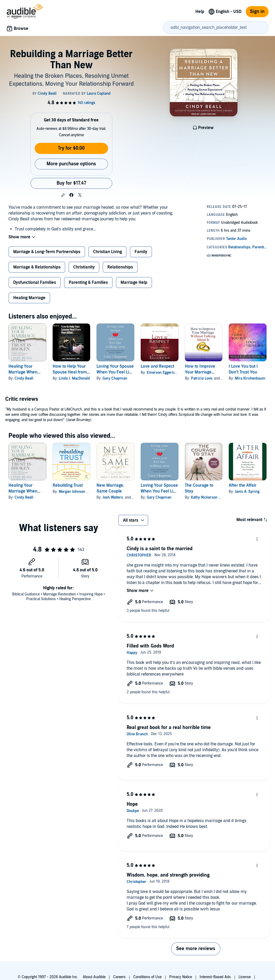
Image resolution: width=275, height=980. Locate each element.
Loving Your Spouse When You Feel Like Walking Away (115, 372)
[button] (63, 195)
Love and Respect (157, 366)
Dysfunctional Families (35, 282)
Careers (119, 977)
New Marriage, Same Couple (110, 488)
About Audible (94, 977)
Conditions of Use (147, 977)
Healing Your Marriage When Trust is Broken (23, 372)
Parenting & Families (88, 282)
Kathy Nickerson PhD (208, 497)
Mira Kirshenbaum (250, 378)
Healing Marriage (29, 298)
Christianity (84, 267)
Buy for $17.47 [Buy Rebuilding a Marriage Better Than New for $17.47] (71, 183)
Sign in (257, 12)
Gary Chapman (115, 378)
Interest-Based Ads (215, 977)
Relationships (120, 267)
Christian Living (107, 252)
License (245, 977)
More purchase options (71, 164)
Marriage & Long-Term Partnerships (47, 252)
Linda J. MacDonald (74, 378)
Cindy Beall (24, 378)
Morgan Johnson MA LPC (79, 492)
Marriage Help (134, 282)
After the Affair (243, 485)
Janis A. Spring (247, 492)
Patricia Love (201, 378)
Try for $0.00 (71, 148)
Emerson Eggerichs (163, 373)
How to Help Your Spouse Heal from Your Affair (70, 372)
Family (141, 252)
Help (200, 12)
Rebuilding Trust (68, 485)
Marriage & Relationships (37, 267)
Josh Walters (113, 497)
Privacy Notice (181, 977)
